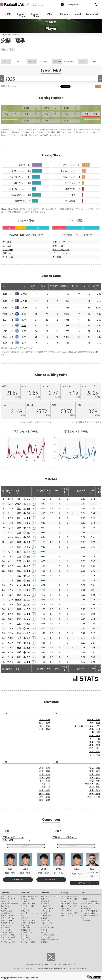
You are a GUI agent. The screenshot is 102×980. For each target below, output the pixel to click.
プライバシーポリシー (49, 964)
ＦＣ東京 (4, 908)
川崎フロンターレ (7, 916)
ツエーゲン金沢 (47, 911)
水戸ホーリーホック (8, 899)
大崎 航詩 (95, 723)
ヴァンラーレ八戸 (27, 899)
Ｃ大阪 (24, 294)
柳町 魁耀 (45, 800)
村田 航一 (95, 774)
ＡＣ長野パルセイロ (48, 908)
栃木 (19, 552)
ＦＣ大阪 (44, 918)
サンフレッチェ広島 (8, 937)
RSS (98, 86)
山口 (19, 624)
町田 (24, 314)
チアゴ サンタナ (61, 250)
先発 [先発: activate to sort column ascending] (43, 287)
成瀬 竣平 (95, 732)
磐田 (19, 657)
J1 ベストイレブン (68, 901)
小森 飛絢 (8, 250)
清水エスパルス (7, 920)
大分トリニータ (27, 940)
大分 (19, 533)
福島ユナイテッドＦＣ (49, 896)
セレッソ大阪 (6, 930)
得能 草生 (95, 787)
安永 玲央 (45, 774)
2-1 (28, 556)
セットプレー (16, 189)
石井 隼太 (95, 755)
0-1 (28, 576)
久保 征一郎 (94, 797)
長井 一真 (95, 739)
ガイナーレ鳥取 (47, 923)
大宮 (19, 556)
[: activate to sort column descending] (4, 287)
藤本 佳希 (58, 246)
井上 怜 (46, 784)
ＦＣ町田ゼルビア (7, 913)
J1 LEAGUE (5, 893)
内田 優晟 (95, 794)
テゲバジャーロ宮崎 (28, 942)
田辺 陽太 (95, 748)
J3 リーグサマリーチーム (70, 911)
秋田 (19, 518)
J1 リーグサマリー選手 (69, 899)
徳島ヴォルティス (27, 932)
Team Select (92, 14)
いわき (18, 504)
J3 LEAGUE (45, 893)
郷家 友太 (8, 253)
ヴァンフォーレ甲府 (28, 920)
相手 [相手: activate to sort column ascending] (18, 492)
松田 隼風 (95, 745)
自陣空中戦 (70, 189)
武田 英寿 (45, 771)
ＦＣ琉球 (44, 942)
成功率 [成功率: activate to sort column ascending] (96, 287)
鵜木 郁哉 (45, 790)
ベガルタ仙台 (26, 901)
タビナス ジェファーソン (87, 726)
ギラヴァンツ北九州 (48, 935)
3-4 (28, 585)
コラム (83, 896)
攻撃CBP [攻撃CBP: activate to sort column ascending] (81, 492)
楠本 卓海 (95, 729)
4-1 (28, 561)
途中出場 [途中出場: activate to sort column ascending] (54, 287)
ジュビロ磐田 (26, 928)
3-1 (28, 580)
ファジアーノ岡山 (7, 935)
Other (83, 893)
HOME (8, 14)
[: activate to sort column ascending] (9, 287)
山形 (19, 590)
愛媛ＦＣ (44, 930)
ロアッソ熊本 (46, 937)
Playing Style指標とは (14, 212)
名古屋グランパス (7, 923)
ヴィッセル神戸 (7, 932)
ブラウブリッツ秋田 (28, 904)
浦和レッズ (5, 901)
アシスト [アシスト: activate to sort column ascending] (65, 492)
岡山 (19, 509)
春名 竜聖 (45, 726)
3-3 (28, 609)
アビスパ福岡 (6, 940)
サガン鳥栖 (25, 937)
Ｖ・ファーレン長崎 (8, 942)
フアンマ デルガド (62, 242)
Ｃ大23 (24, 301)
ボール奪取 (70, 201)
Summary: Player (36, 15)
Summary (65, 893)
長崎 (19, 542)
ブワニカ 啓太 (93, 784)
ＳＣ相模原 (45, 904)
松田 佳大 (95, 742)
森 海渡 (7, 242)
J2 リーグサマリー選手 (69, 906)
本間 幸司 (45, 720)
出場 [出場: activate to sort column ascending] (33, 287)
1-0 (28, 533)
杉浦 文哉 (45, 797)
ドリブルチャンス (67, 165)
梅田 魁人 (95, 778)
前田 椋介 (45, 778)
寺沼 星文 (95, 781)
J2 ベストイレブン (68, 908)
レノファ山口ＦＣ (47, 925)
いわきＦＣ (25, 908)
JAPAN (50, 14)
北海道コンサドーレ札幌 (30, 896)
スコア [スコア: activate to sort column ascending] (27, 491)
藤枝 (19, 528)
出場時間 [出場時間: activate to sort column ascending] (64, 287)
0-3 (28, 513)
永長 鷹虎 (45, 794)
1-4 (28, 528)
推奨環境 (37, 964)
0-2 (28, 537)
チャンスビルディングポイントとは (35, 422)
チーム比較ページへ (26, 846)
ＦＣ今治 (24, 935)
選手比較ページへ (76, 846)
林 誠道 (7, 246)
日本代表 (84, 899)
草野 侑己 (95, 771)
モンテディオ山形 (27, 906)
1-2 (28, 566)
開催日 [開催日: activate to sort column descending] (9, 492)
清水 (19, 499)
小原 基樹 (45, 781)
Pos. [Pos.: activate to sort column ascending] (49, 492)
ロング (20, 183)
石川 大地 (8, 257)
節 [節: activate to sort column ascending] (3, 492)
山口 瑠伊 (45, 723)
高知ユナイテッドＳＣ (49, 932)
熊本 (19, 604)
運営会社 (62, 964)
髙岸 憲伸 (45, 768)
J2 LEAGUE (25, 893)
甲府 (19, 643)
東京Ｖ (18, 537)
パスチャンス (69, 177)
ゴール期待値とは (87, 920)
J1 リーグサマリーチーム (70, 896)
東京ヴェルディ (7, 911)
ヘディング (18, 177)
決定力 (22, 165)
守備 (73, 195)
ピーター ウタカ (61, 253)
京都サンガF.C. (6, 925)
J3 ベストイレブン (68, 916)
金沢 (19, 566)
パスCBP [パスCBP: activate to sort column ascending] (91, 492)
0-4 (28, 542)
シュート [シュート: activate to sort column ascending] (85, 287)
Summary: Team (22, 15)
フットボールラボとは (89, 901)
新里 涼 (46, 787)
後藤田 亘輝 (94, 720)
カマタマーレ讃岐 (47, 928)
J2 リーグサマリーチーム (70, 904)
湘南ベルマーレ (27, 918)
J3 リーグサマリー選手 (69, 913)
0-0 (28, 499)
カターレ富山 (26, 925)
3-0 (28, 628)
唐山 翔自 (95, 790)
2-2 (28, 504)
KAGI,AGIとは (86, 908)
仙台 (19, 547)
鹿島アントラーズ (7, 896)
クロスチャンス (68, 171)
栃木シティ (25, 911)
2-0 (28, 523)
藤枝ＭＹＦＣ (26, 930)
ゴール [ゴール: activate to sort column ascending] (75, 287)
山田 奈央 (95, 736)
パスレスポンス (18, 195)
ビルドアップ (69, 183)
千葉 (19, 561)
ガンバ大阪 (5, 928)
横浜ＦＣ (24, 916)
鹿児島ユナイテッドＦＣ (50, 940)
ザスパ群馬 (45, 901)
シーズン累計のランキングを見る (86, 422)
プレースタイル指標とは (90, 911)
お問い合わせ (71, 964)
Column (64, 14)
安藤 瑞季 (95, 768)
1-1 (28, 509)
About (78, 14)
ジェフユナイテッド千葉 (10, 904)
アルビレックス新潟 (28, 923)
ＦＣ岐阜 (44, 913)
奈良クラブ (45, 920)
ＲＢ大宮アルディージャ (30, 913)
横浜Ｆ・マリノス (7, 918)
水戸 (24, 320)
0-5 (28, 657)
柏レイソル (5, 906)
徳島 (19, 523)
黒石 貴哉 (95, 752)
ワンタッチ (18, 171)
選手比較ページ (18, 880)
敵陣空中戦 (20, 201)
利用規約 (29, 964)
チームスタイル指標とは (90, 913)
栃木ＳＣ (44, 899)
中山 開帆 (45, 729)
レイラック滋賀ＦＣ (48, 916)
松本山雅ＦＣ (46, 906)
